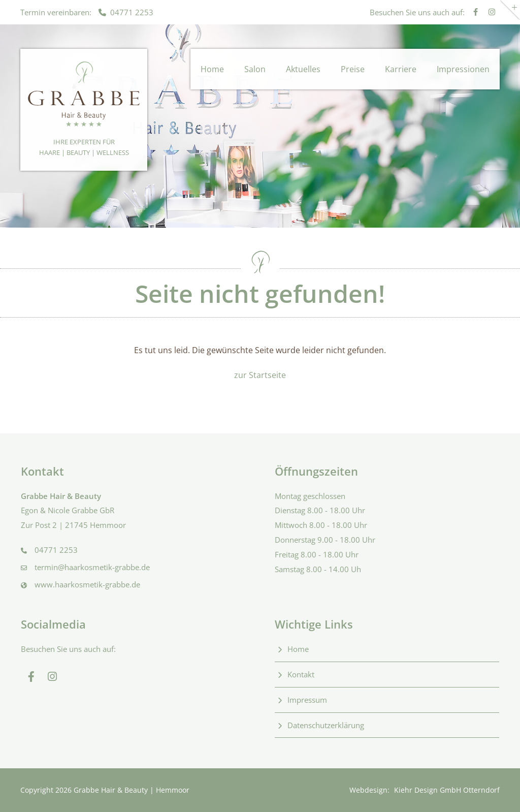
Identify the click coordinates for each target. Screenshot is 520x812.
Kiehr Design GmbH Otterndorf (447, 790)
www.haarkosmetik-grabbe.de (87, 584)
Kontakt (301, 674)
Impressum (307, 700)
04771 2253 (126, 12)
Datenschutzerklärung (326, 725)
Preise (353, 69)
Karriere (401, 69)
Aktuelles (303, 69)
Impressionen (463, 69)
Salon (255, 69)
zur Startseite (260, 375)
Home (212, 69)
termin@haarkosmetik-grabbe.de (92, 567)
